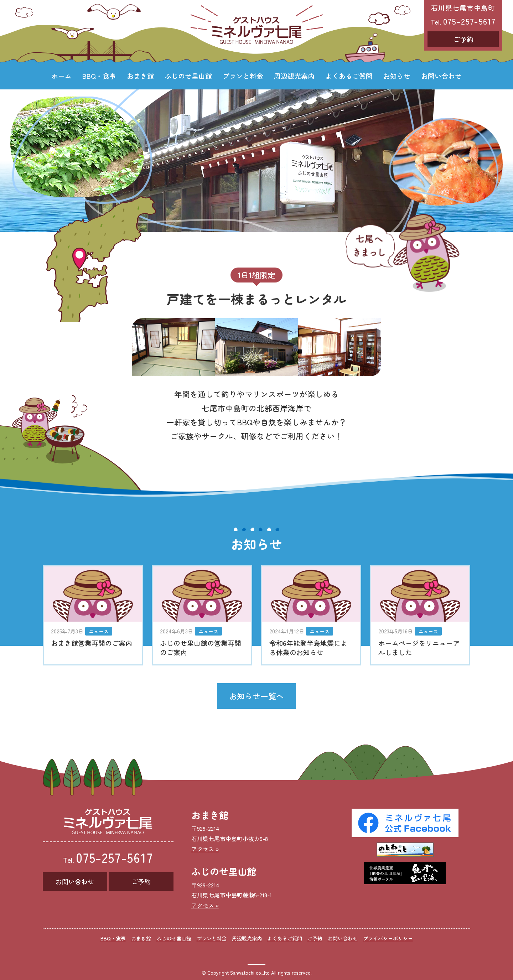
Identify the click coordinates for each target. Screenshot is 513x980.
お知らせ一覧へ (256, 696)
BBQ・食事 (99, 76)
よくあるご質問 (349, 76)
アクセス (203, 849)
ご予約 (463, 39)
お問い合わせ (441, 76)
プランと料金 (243, 76)
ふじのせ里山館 (188, 76)
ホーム (61, 76)
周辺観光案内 (294, 76)
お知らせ (397, 76)
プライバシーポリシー (388, 938)
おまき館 (140, 76)
